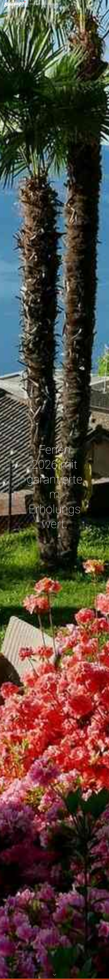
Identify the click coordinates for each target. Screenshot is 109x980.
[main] (54, 490)
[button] (54, 975)
